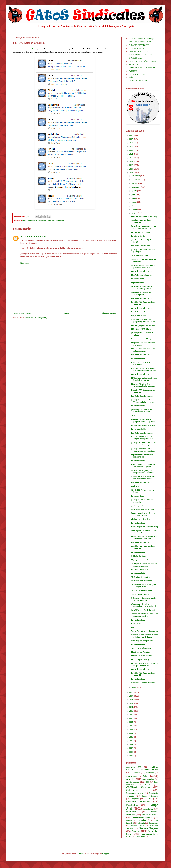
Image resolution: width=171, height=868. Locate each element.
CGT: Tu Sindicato (139, 556)
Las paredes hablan (139, 316)
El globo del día (137, 283)
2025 (131, 139)
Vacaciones (141, 837)
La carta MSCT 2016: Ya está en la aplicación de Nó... (144, 664)
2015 (131, 692)
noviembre (136, 180)
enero (134, 687)
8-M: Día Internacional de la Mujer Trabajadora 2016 (143, 438)
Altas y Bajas (132, 776)
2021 (131, 154)
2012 (131, 703)
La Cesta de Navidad (140, 570)
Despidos (135, 799)
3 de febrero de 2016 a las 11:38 (38, 236)
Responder (25, 263)
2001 (131, 744)
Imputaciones (132, 812)
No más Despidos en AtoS (141, 590)
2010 (131, 711)
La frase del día (137, 279)
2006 (131, 726)
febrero (135, 213)
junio (134, 198)
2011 (131, 707)
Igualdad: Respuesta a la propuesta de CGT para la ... (144, 420)
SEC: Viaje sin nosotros (141, 577)
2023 (131, 146)
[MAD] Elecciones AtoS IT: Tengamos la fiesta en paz (143, 401)
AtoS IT (131, 779)
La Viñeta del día (138, 236)
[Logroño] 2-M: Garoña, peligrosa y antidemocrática (144, 320)
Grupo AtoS (51, 221)
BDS (147, 782)
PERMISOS (133, 65)
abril (134, 206)
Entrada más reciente (22, 313)
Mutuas (129, 820)
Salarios (136, 831)
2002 (131, 741)
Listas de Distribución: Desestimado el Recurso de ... (144, 385)
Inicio (67, 313)
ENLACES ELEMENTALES (140, 42)
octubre (135, 183)
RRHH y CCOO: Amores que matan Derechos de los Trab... (144, 369)
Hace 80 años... (137, 624)
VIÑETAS (133, 78)
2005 (131, 730)
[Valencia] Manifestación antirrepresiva (141, 293)
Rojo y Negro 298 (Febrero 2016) (144, 527)
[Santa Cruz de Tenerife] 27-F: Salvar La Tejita (144, 514)
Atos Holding (148, 779)
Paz (133, 627)
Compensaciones (134, 793)
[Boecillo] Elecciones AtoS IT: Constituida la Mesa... (143, 411)
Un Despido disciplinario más (143, 425)
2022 (131, 150)
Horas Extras (148, 809)
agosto (134, 191)
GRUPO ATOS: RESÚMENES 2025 (143, 61)
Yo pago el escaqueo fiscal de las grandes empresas (144, 565)
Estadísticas (132, 805)
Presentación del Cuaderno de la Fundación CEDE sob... (144, 538)
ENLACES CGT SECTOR (139, 45)
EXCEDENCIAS (135, 58)
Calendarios (132, 790)
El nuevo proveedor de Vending (144, 217)
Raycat (81, 854)
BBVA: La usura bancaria (142, 275)
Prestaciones (154, 823)
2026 (131, 135)
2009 (131, 715)
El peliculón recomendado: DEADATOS (142, 456)
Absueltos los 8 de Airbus (141, 581)
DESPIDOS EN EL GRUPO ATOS (142, 68)
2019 (131, 161)
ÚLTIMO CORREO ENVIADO (141, 81)
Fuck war (135, 486)
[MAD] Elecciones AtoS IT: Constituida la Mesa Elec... (143, 450)
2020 (131, 158)
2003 (131, 737)
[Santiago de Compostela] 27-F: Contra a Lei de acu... (144, 532)
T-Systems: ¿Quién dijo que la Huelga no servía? (143, 599)
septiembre (136, 187)
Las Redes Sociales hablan (142, 246)
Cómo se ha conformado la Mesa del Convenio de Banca (144, 636)
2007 (131, 722)
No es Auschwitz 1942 (140, 255)
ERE (150, 799)
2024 (131, 143)
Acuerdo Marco (150, 770)
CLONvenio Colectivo (138, 787)
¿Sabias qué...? (137, 506)
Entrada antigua (109, 313)
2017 (131, 169)
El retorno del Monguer (141, 652)
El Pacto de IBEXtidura (141, 329)
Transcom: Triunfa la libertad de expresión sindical (144, 615)
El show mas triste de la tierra (143, 519)
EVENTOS (133, 71)
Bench (147, 785)
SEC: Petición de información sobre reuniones (143, 350)
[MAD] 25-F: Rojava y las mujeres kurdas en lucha (142, 472)
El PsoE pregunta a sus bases (143, 325)
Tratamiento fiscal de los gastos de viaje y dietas (144, 586)
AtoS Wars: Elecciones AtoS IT (144, 510)
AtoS (24, 221)
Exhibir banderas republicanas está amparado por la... (144, 465)
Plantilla (141, 823)
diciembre (136, 176)
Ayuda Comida (133, 782)
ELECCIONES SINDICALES (140, 55)
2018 (131, 165)
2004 (131, 733)
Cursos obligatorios (150, 796)
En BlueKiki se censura (141, 232)
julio (134, 194)
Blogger (105, 854)
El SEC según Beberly (140, 659)
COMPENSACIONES (137, 48)
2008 (131, 718)
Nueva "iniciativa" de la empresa (145, 631)
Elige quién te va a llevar (141, 560)
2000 (131, 748)
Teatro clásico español (140, 594)
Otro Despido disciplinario (142, 641)
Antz (22, 236)
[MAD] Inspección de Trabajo (143, 610)
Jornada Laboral (150, 815)
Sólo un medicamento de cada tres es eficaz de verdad (143, 478)
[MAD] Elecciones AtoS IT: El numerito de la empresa (143, 444)
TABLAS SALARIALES (138, 51)
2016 (131, 173)
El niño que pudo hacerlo (141, 656)
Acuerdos (136, 773)
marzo (134, 209)
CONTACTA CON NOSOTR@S (141, 38)
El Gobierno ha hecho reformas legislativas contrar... (144, 379)
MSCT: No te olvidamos (141, 648)
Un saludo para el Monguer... (143, 339)
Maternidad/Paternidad (143, 818)
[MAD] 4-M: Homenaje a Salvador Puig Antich (141, 287)
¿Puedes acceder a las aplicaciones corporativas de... (145, 605)
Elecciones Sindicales (138, 801)
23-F (133, 416)
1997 (131, 752)
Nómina (142, 820)
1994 (131, 756)
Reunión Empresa (149, 828)
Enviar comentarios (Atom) (36, 318)
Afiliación (150, 773)
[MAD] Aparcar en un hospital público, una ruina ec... (144, 266)
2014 (131, 696)
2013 (131, 700)
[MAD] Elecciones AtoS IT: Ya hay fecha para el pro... (143, 227)
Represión (60, 221)
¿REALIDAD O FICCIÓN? (139, 74)
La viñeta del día (138, 358)
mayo (134, 202)
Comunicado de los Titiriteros (143, 683)
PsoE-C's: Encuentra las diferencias (141, 363)
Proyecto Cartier (138, 826)
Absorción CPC (134, 767)
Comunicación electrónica (36, 221)
